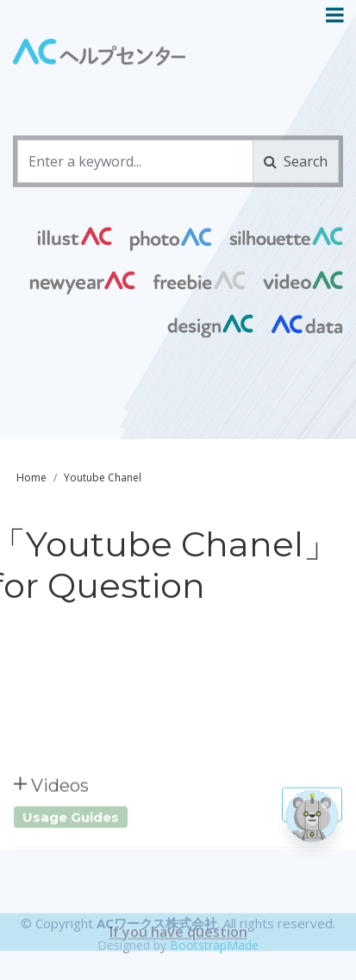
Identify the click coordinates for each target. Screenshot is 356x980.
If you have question (178, 952)
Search (296, 161)
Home (31, 477)
